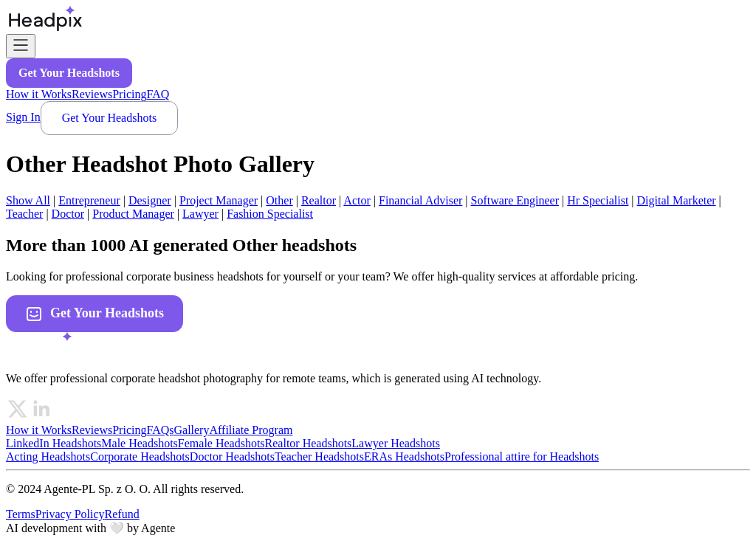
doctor (68, 214)
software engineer (515, 200)
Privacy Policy (70, 514)
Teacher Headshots (319, 456)
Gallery (191, 430)
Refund (122, 514)
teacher (24, 214)
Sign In (23, 117)
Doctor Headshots (232, 456)
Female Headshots (221, 443)
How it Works (39, 94)
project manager (219, 200)
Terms (21, 514)
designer (150, 200)
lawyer (200, 214)
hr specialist (598, 200)
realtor (319, 200)
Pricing (129, 94)
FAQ (158, 94)
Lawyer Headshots (396, 443)
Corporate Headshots (140, 456)
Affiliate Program (251, 430)
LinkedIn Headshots (54, 443)
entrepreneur (89, 200)
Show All (28, 200)
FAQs (160, 430)
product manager (133, 214)
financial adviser (420, 200)
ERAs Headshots (404, 456)
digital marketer (677, 200)
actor (357, 200)
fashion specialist (270, 214)
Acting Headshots (48, 456)
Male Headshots (140, 443)
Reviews (92, 94)
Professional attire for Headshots (522, 456)
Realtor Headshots (309, 443)
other (279, 200)
